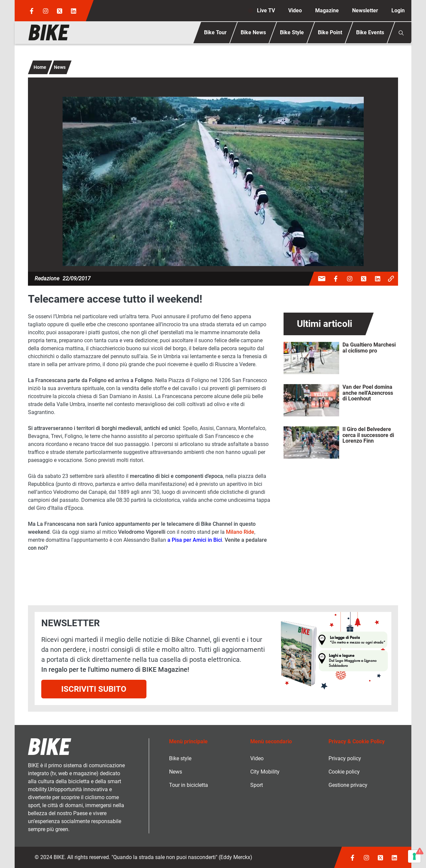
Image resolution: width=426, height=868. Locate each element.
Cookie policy (344, 772)
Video (295, 10)
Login (398, 10)
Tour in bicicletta (189, 785)
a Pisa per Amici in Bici (195, 540)
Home (40, 67)
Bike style (180, 758)
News (60, 67)
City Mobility (265, 772)
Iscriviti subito (94, 689)
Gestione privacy (348, 785)
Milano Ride (240, 532)
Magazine (327, 10)
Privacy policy (345, 758)
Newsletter (365, 10)
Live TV (266, 10)
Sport (257, 785)
